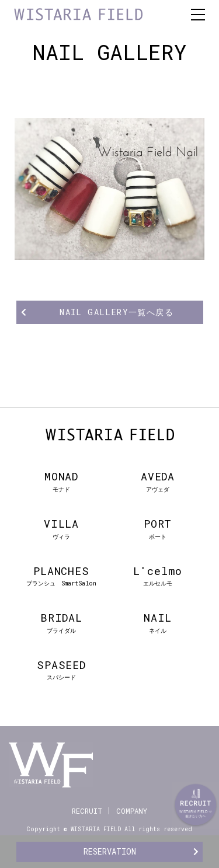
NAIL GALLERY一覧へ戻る (117, 312)
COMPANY (132, 811)
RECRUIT (87, 811)
